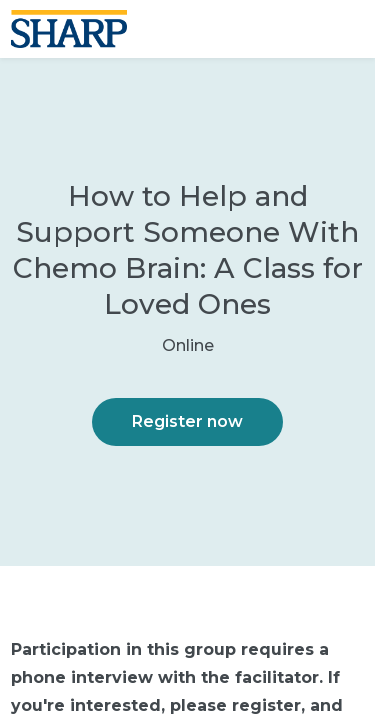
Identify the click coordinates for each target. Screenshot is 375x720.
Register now (187, 421)
